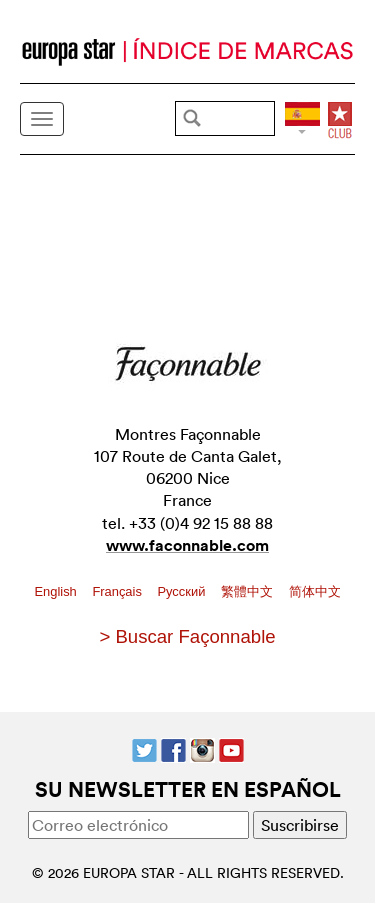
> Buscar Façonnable (187, 636)
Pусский (182, 591)
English (57, 591)
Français (118, 591)
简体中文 (315, 591)
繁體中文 (249, 591)
